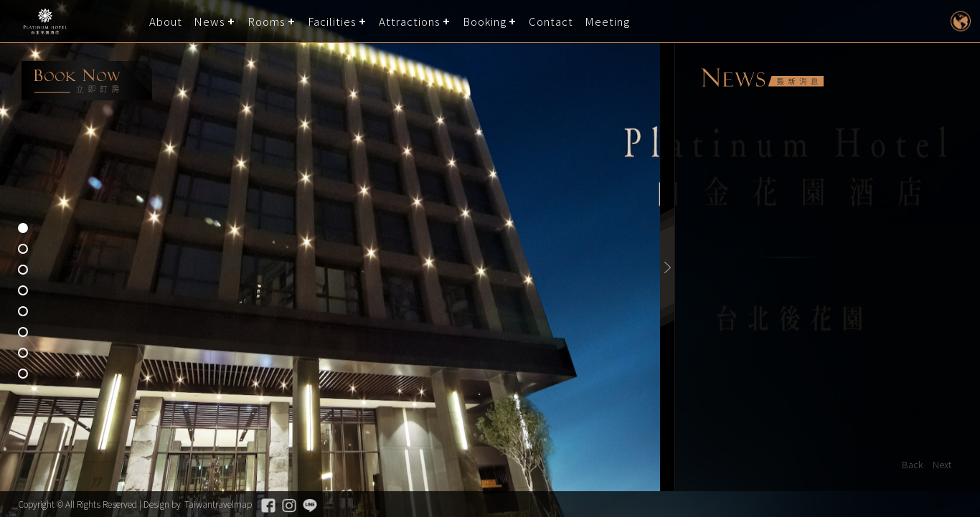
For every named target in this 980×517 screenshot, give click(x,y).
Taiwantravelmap (218, 504)
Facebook (268, 506)
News (209, 21)
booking (87, 81)
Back (913, 464)
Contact (551, 21)
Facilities (332, 21)
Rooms (267, 21)
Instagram (289, 506)
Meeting (607, 21)
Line (310, 506)
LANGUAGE (960, 21)
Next (942, 464)
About (166, 21)
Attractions (410, 21)
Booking (485, 21)
